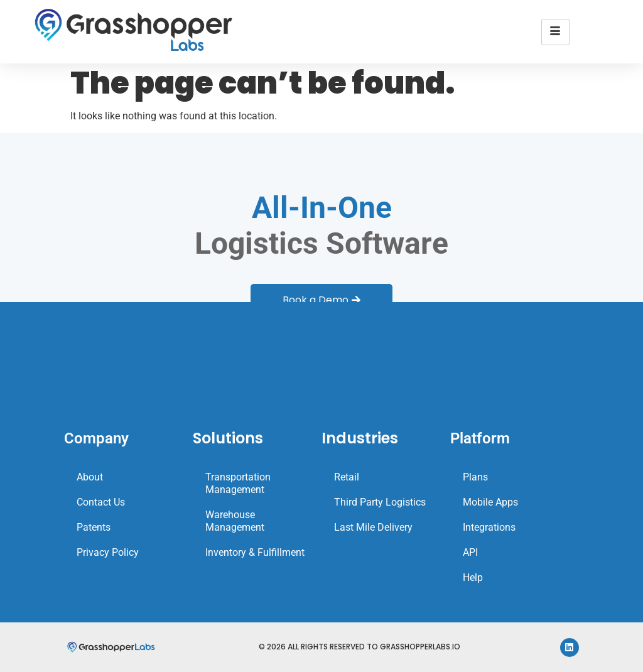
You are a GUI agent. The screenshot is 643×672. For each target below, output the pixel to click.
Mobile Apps (490, 502)
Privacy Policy (108, 552)
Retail (347, 477)
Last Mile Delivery (373, 527)
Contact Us (101, 502)
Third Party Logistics (380, 502)
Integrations (489, 527)
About (90, 477)
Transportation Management (238, 483)
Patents (94, 527)
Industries (360, 438)
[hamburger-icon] (555, 32)
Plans (475, 477)
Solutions (228, 438)
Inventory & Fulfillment (255, 552)
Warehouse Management (235, 521)
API (470, 552)
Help (473, 577)
